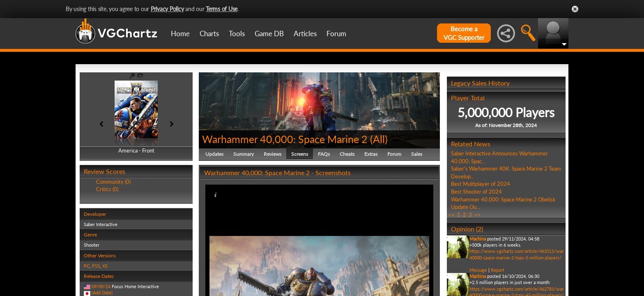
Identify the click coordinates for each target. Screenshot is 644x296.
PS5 (96, 266)
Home (180, 34)
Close (575, 9)
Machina (478, 239)
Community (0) (113, 182)
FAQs (324, 154)
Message (478, 270)
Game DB (269, 34)
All (379, 139)
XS (105, 266)
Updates (214, 154)
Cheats (347, 154)
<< (451, 215)
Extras (371, 154)
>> (478, 215)
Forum (336, 34)
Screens (300, 154)
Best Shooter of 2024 (476, 192)
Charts (209, 34)
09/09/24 (101, 286)
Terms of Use (222, 9)
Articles (305, 34)
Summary (244, 154)
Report (498, 270)
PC (87, 266)
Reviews (273, 154)
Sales (417, 154)
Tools (237, 34)
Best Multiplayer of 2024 (481, 184)
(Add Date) (102, 293)
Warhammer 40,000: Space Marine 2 (285, 139)
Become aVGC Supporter (464, 33)
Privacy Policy (167, 9)
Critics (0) (107, 189)
